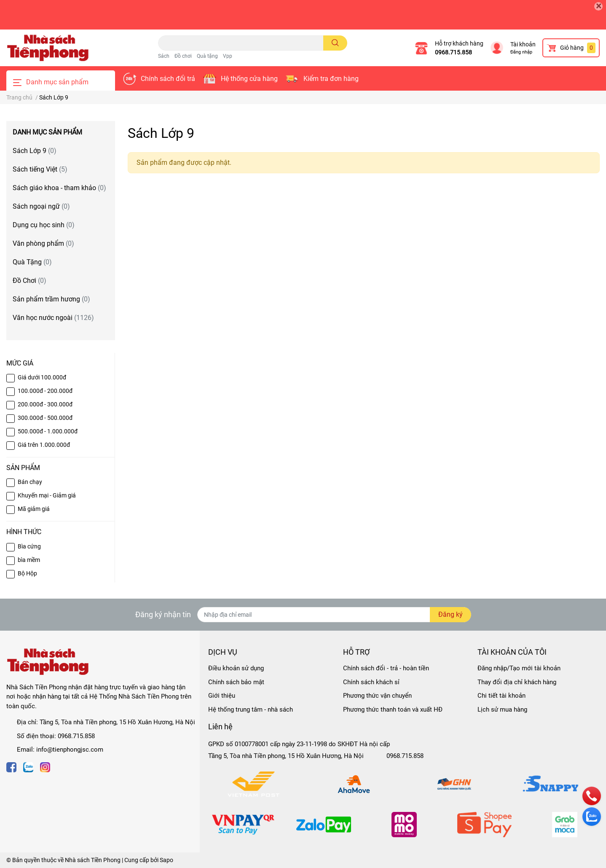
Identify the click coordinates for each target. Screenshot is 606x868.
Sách (164, 56)
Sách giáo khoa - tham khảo (59, 188)
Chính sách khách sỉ (371, 682)
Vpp (228, 56)
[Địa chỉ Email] (334, 615)
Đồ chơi (183, 56)
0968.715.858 (453, 52)
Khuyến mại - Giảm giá (47, 495)
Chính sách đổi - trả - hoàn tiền (386, 668)
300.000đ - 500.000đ (45, 418)
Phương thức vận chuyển (377, 696)
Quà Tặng (32, 262)
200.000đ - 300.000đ (45, 404)
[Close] (598, 6)
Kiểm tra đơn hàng (331, 79)
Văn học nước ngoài (53, 318)
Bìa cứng (29, 546)
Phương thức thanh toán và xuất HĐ (393, 709)
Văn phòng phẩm (43, 243)
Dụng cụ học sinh (44, 225)
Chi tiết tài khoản (501, 696)
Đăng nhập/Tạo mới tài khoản (519, 668)
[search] (335, 43)
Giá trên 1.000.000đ (44, 445)
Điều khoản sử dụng (236, 668)
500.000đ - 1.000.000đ (48, 431)
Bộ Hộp (27, 573)
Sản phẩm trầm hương (51, 299)
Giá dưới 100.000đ (42, 377)
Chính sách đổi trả (168, 79)
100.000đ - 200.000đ (45, 391)
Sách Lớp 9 (35, 151)
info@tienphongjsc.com (70, 750)
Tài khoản (523, 44)
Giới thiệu (222, 696)
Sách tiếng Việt (40, 169)
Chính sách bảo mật (236, 682)
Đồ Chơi (29, 281)
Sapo (166, 860)
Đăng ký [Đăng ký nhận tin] (450, 614)
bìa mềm (29, 560)
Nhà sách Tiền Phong (93, 860)
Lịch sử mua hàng (502, 709)
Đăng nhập (521, 52)
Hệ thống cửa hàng (249, 79)
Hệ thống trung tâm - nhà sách (251, 709)
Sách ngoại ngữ (41, 206)
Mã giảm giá (34, 509)
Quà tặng (207, 56)
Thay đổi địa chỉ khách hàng (517, 682)
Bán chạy (30, 482)
